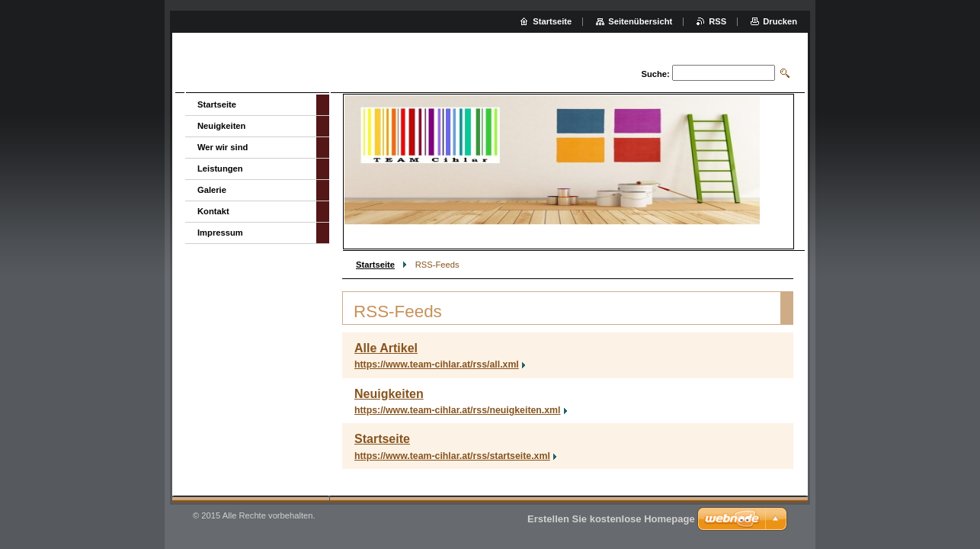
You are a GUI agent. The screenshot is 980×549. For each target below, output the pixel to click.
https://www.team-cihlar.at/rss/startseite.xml (452, 456)
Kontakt (213, 211)
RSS (717, 21)
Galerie (212, 190)
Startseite (375, 265)
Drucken (780, 21)
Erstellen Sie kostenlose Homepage (611, 519)
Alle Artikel (386, 348)
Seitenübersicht (640, 21)
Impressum (220, 233)
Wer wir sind (223, 147)
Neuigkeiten (389, 394)
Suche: (655, 74)
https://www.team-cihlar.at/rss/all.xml (437, 364)
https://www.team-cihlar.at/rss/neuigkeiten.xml (458, 410)
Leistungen (220, 169)
